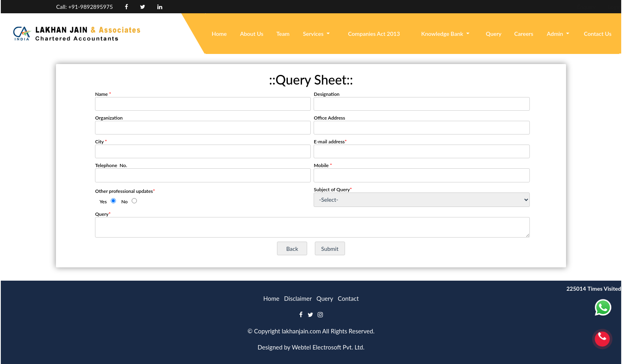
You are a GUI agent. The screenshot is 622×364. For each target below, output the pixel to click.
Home (219, 34)
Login (561, 7)
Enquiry (533, 7)
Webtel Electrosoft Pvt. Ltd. (328, 347)
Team (283, 34)
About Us (252, 34)
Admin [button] (556, 34)
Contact (348, 298)
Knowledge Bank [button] (443, 34)
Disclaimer (298, 298)
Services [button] (314, 34)
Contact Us (598, 34)
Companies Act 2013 (374, 34)
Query (494, 34)
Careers (524, 34)
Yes (103, 202)
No (124, 202)
